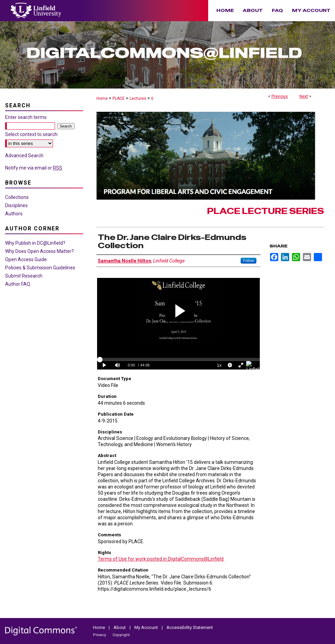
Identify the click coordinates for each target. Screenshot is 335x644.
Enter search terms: (26, 117)
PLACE (119, 98)
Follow (249, 260)
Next (304, 96)
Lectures (138, 98)
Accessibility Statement (190, 627)
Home (102, 98)
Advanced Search (24, 156)
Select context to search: (32, 134)
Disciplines (16, 205)
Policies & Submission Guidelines (40, 268)
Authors (14, 214)
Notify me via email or (34, 168)
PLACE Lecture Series (266, 211)
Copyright (121, 635)
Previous (280, 96)
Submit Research (24, 276)
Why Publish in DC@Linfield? (35, 243)
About (120, 627)
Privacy (100, 635)
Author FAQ (18, 284)
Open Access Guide (26, 259)
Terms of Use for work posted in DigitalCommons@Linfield (161, 559)
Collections (17, 197)
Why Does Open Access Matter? (39, 251)
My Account (147, 627)
